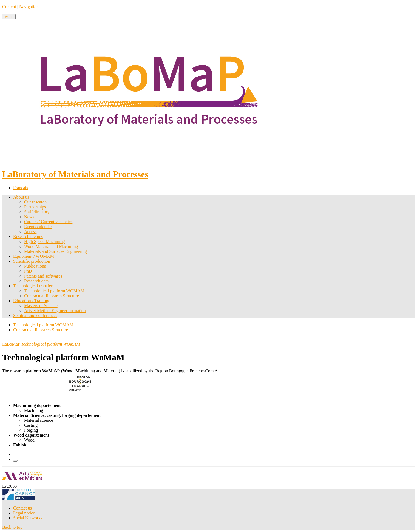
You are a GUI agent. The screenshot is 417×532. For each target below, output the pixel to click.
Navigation (29, 7)
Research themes (28, 237)
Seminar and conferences (35, 315)
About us (21, 197)
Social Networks (28, 518)
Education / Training (31, 301)
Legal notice (24, 513)
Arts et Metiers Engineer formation (55, 311)
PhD (28, 271)
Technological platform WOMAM (54, 291)
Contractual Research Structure (52, 296)
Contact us (22, 508)
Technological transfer (33, 286)
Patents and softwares (43, 276)
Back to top (12, 527)
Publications (35, 266)
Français (21, 188)
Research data (36, 281)
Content (9, 7)
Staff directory (37, 212)
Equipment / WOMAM (34, 256)
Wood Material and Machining (51, 246)
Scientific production (32, 261)
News (29, 217)
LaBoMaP (11, 344)
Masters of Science (41, 306)
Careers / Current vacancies (48, 222)
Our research (35, 202)
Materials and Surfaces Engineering (56, 251)
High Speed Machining (44, 241)
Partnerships (35, 207)
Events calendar (38, 227)
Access (30, 232)
